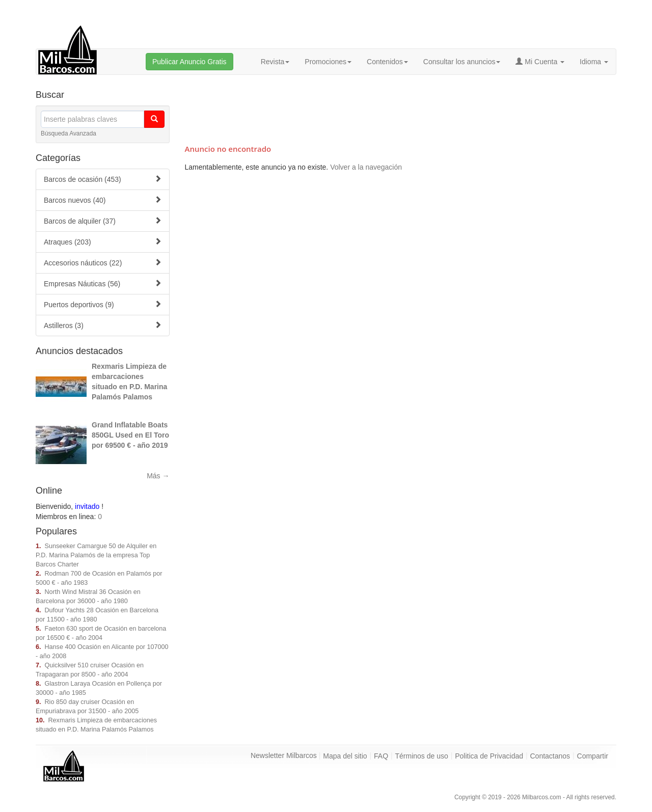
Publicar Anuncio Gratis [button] (189, 62)
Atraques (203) (103, 242)
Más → (158, 476)
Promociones (328, 62)
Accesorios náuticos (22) (103, 263)
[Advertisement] (400, 108)
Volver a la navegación (366, 167)
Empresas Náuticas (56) (103, 283)
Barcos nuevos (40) (103, 200)
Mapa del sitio (345, 756)
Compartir (593, 756)
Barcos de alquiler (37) (103, 221)
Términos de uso (422, 756)
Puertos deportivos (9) (103, 304)
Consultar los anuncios (462, 62)
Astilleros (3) (103, 325)
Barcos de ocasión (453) (103, 179)
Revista (275, 62)
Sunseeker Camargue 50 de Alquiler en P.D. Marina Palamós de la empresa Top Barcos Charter (96, 555)
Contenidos (387, 62)
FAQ (381, 756)
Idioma (594, 62)
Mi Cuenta (540, 62)
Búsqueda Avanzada (69, 133)
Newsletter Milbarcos (284, 755)
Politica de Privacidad (489, 756)
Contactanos (550, 756)
